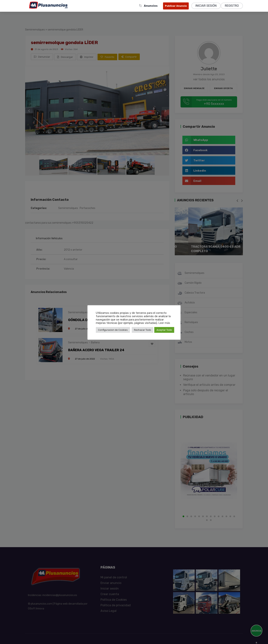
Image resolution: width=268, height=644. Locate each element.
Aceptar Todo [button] (164, 330)
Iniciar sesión (206, 6)
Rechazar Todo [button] (143, 330)
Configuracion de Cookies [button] (113, 330)
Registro (232, 6)
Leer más (164, 323)
